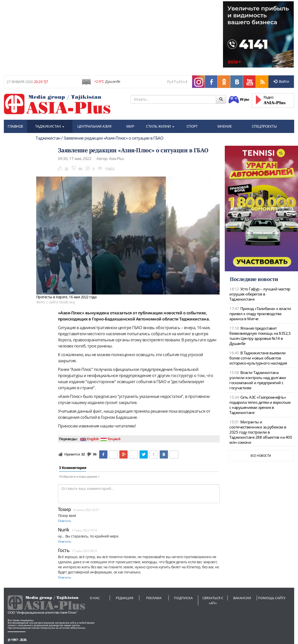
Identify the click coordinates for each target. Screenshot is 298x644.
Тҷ (176, 82)
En (183, 82)
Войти (281, 81)
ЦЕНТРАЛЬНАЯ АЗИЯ (94, 126)
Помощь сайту (272, 598)
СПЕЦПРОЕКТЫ (264, 126)
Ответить (65, 521)
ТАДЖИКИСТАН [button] (50, 126)
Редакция (125, 598)
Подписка (183, 598)
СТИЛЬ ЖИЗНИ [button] (160, 126)
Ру (169, 82)
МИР (130, 126)
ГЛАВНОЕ (15, 126)
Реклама (154, 598)
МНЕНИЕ (225, 126)
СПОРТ (192, 126)
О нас (95, 598)
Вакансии (242, 598)
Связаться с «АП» (213, 600)
